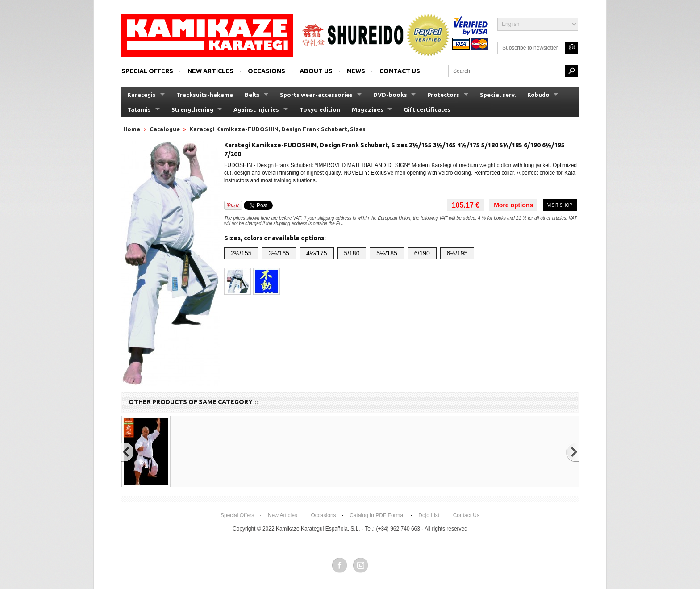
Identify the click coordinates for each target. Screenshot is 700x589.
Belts (252, 95)
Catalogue (165, 129)
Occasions (267, 71)
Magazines (368, 109)
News (356, 71)
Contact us (400, 71)
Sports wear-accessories (316, 95)
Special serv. (498, 95)
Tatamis (139, 109)
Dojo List (429, 515)
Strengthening (192, 109)
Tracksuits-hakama (205, 95)
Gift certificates (427, 109)
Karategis (142, 95)
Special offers (147, 71)
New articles (210, 71)
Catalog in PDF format (377, 515)
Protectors (443, 95)
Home (132, 129)
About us (316, 71)
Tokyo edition (320, 109)
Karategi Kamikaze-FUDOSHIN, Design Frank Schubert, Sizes (277, 129)
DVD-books (390, 95)
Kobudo (538, 95)
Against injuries (256, 109)
